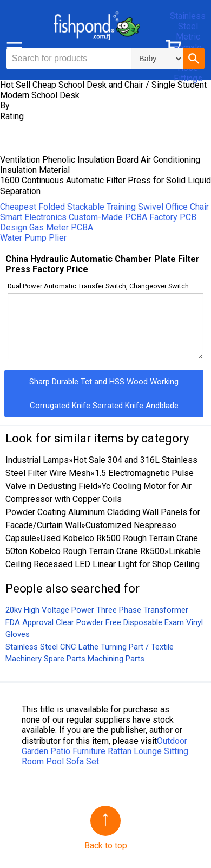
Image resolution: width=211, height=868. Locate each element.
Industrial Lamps (37, 460)
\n (157, 59)
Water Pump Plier (33, 238)
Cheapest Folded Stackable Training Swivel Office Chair (104, 207)
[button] (194, 59)
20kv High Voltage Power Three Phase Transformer (97, 610)
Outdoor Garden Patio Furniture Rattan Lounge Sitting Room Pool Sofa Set (105, 751)
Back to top (106, 846)
